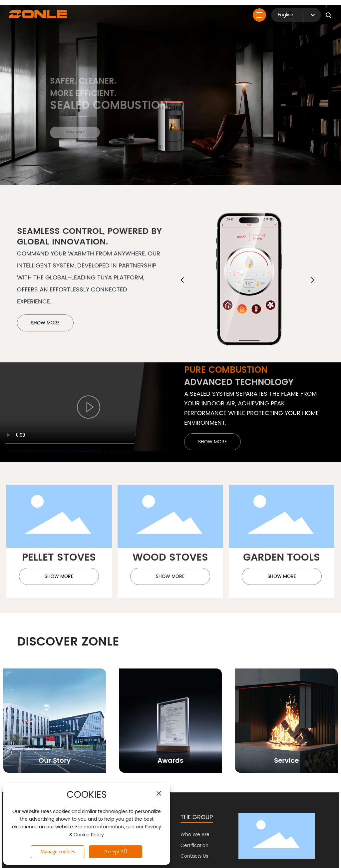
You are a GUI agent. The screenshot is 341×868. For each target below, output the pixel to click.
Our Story (55, 761)
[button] (182, 280)
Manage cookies (58, 852)
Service (286, 761)
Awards (170, 761)
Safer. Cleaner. (83, 85)
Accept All (116, 852)
